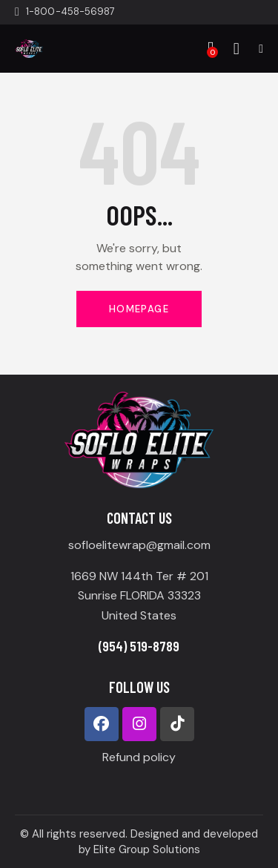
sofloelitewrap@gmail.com (139, 545)
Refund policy (139, 757)
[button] (261, 48)
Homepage (139, 309)
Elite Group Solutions (147, 849)
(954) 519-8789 (139, 646)
